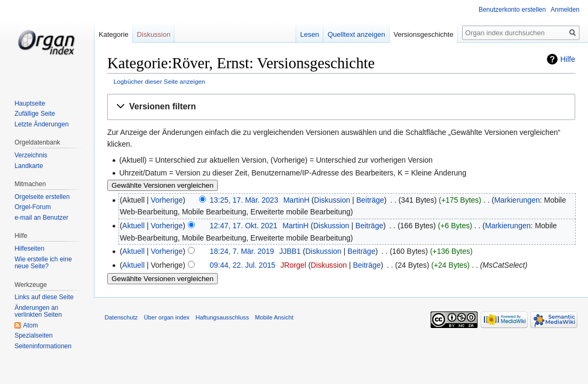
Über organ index (166, 317)
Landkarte (29, 166)
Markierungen (517, 200)
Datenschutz (121, 317)
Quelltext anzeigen (356, 34)
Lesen (310, 34)
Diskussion (332, 200)
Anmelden (565, 10)
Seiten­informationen (43, 346)
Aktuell (133, 226)
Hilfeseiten (29, 249)
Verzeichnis (31, 155)
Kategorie (114, 34)
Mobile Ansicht (274, 317)
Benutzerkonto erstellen (512, 10)
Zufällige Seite (35, 114)
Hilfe (568, 59)
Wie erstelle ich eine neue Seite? (43, 263)
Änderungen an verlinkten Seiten (38, 311)
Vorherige (167, 200)
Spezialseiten (33, 335)
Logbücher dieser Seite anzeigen (160, 81)
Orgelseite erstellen (42, 197)
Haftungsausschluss (222, 317)
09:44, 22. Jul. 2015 (243, 265)
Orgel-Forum (33, 207)
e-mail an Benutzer (41, 218)
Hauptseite (30, 103)
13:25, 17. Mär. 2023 (244, 200)
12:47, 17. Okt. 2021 (244, 226)
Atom (30, 325)
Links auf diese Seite (44, 297)
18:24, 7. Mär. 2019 (242, 251)
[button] (341, 107)
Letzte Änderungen (41, 124)
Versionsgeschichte (424, 34)
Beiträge (370, 200)
